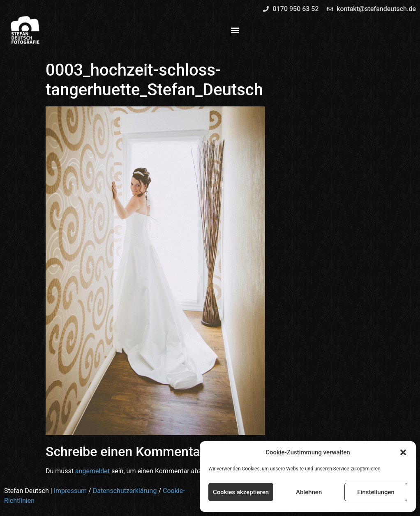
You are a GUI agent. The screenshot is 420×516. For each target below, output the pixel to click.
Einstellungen (376, 492)
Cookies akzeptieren (241, 492)
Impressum (70, 491)
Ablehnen (309, 492)
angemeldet (92, 471)
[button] (403, 452)
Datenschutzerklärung (125, 491)
